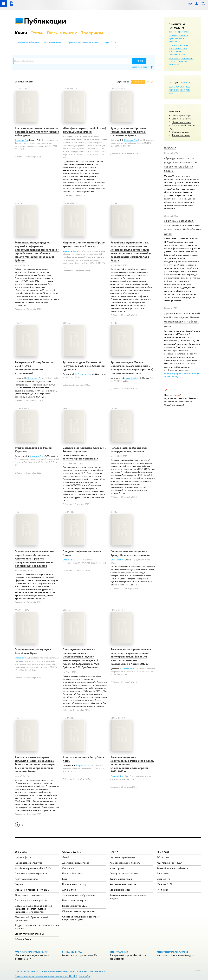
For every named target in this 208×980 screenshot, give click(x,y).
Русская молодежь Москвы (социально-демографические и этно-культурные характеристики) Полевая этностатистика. (132, 368)
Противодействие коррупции (31, 900)
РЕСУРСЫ (163, 852)
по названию (137, 82)
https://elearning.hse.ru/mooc (172, 952)
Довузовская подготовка (76, 863)
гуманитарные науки (179, 45)
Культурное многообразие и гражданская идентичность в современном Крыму (128, 132)
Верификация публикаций (28, 42)
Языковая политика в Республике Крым (84, 759)
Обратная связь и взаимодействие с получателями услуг (81, 918)
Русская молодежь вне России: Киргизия (34, 450)
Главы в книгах (62, 33)
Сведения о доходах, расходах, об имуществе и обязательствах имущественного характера (33, 909)
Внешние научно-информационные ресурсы (128, 896)
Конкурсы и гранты (120, 890)
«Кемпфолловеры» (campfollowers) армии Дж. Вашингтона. (84, 130)
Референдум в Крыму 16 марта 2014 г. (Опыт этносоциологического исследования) (34, 368)
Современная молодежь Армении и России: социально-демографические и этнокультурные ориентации (85, 453)
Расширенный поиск (53, 42)
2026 (188, 83)
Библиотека (163, 857)
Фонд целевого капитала (28, 895)
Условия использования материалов (57, 971)
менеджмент (187, 58)
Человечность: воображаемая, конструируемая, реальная (130, 450)
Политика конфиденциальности (91, 971)
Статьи (37, 33)
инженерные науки (178, 48)
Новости (170, 148)
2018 (188, 90)
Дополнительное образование (79, 895)
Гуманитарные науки (182, 115)
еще (171, 93)
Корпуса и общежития (27, 879)
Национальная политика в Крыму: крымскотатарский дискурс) (84, 244)
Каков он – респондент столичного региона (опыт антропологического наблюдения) (37, 132)
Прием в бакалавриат (74, 873)
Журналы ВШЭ (164, 884)
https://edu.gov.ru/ (72, 952)
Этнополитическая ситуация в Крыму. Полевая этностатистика (130, 553)
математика (175, 58)
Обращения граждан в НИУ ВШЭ (32, 890)
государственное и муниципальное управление (178, 38)
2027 (182, 83)
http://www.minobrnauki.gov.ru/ (31, 952)
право (172, 61)
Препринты (92, 33)
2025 (171, 87)
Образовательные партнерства (79, 911)
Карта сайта (84, 976)
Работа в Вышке (23, 939)
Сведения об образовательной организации (32, 919)
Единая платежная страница (30, 934)
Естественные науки (182, 119)
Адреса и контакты (29, 971)
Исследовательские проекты (125, 863)
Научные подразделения (122, 857)
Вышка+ (66, 879)
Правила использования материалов (83, 42)
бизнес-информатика (179, 32)
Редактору (197, 971)
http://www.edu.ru (119, 952)
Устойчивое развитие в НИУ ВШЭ (33, 868)
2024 (177, 87)
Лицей (66, 857)
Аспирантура (69, 890)
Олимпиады (68, 868)
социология (181, 61)
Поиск (139, 61)
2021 (171, 90)
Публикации (45, 21)
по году (150, 82)
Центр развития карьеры (75, 900)
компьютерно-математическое (177, 53)
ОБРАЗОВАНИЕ (72, 852)
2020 (177, 90)
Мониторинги (117, 868)
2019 (182, 90)
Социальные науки (181, 132)
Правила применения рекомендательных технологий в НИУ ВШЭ (46, 976)
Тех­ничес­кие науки (181, 135)
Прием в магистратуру (74, 884)
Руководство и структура (29, 863)
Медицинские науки (182, 122)
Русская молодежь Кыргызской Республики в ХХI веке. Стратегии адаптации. (84, 366)
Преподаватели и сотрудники (31, 873)
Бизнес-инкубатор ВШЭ (75, 906)
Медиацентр (163, 879)
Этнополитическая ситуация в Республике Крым (33, 651)
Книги (21, 33)
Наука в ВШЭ (110, 42)
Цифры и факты (23, 857)
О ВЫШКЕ (21, 852)
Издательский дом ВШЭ (169, 863)
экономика (174, 64)
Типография (163, 873)
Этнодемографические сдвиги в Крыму (82, 553)
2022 (188, 87)
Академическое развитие (123, 884)
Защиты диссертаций (121, 879)
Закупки (19, 884)
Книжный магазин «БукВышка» (172, 868)
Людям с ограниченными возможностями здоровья (37, 927)
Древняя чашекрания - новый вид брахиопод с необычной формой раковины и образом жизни (182, 319)
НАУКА (114, 852)
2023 (182, 87)
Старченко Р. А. (22, 140)
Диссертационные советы (124, 873)
